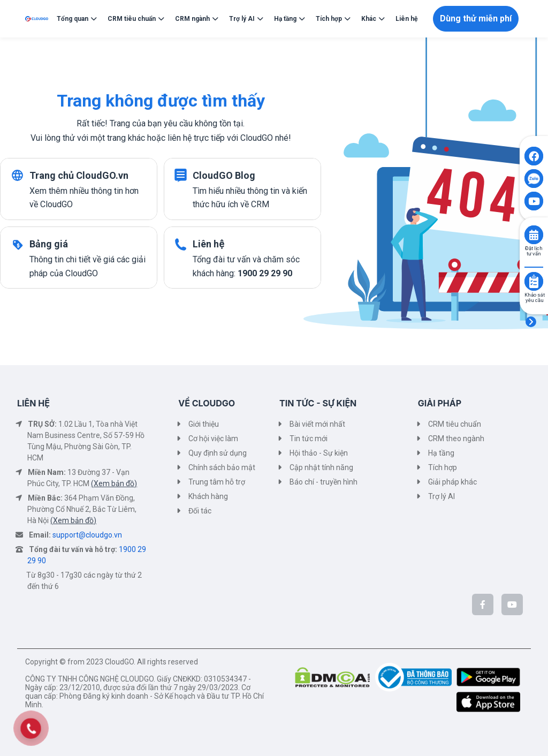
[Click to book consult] (534, 235)
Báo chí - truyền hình (324, 482)
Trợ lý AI (442, 496)
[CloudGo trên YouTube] (512, 604)
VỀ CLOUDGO (207, 403)
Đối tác (200, 511)
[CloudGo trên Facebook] (483, 604)
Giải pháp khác (452, 482)
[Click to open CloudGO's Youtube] (534, 201)
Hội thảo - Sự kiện (319, 453)
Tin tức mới (309, 439)
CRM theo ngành (456, 439)
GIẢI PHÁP (440, 403)
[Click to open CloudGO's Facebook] (534, 156)
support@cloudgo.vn (87, 535)
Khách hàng (208, 496)
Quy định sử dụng (218, 453)
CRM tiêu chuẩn (455, 424)
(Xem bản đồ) (114, 483)
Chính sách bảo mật (222, 467)
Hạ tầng (441, 453)
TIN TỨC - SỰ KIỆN (318, 403)
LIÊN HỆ (33, 403)
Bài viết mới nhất (317, 424)
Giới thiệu (204, 424)
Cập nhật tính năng (321, 467)
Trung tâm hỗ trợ (217, 482)
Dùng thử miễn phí (476, 18)
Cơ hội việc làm (213, 439)
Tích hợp (443, 467)
